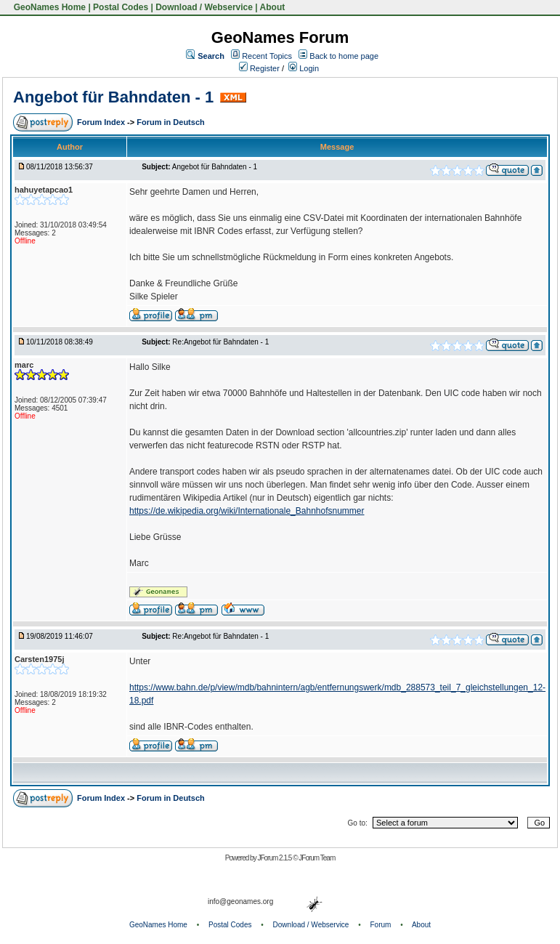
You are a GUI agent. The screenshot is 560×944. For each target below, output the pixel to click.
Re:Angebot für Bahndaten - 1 (220, 342)
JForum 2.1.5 (275, 858)
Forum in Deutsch (171, 122)
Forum (381, 925)
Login (304, 68)
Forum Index (102, 122)
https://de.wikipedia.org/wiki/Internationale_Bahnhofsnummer (247, 511)
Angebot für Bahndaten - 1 (113, 97)
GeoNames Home (48, 7)
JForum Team (317, 858)
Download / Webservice (204, 7)
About (273, 7)
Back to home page (344, 56)
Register (259, 68)
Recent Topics (267, 56)
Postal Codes (121, 7)
